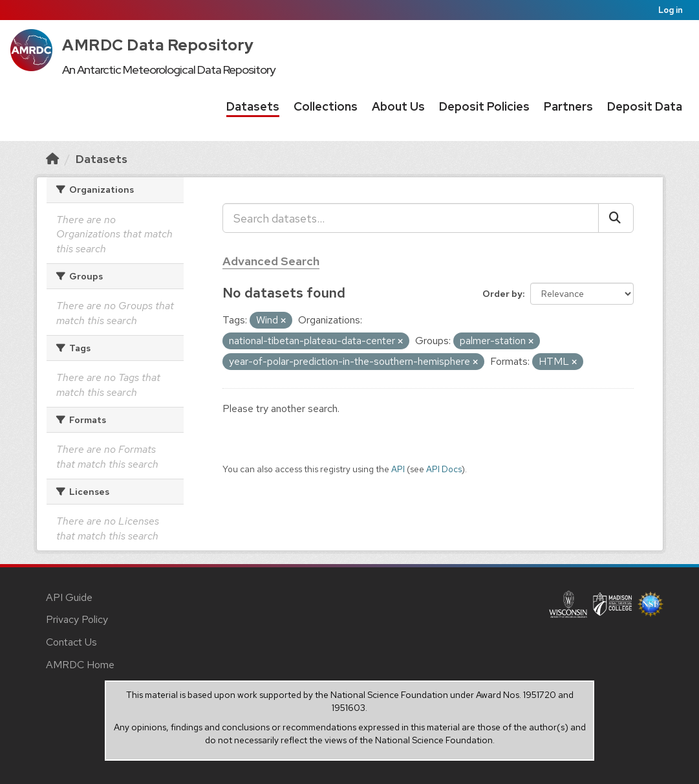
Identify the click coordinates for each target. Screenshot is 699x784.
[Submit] (616, 218)
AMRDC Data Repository (158, 45)
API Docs (444, 469)
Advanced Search (271, 261)
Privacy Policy (77, 619)
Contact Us (71, 642)
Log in (671, 10)
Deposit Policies (484, 106)
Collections (326, 106)
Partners (568, 106)
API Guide (69, 597)
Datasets (253, 106)
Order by (502, 294)
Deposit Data (645, 106)
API (398, 469)
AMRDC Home (80, 665)
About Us (398, 106)
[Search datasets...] (411, 218)
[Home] (52, 159)
